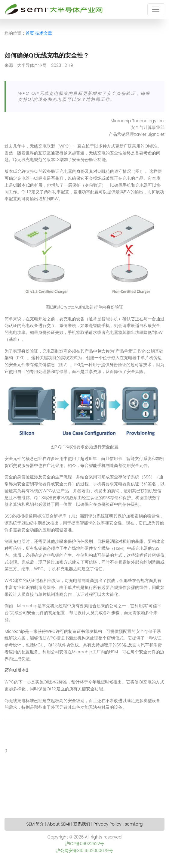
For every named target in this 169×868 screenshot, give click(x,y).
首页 (30, 33)
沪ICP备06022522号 (85, 844)
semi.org (134, 824)
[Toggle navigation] (156, 9)
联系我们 (82, 824)
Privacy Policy (108, 824)
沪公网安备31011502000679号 (84, 851)
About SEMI (58, 824)
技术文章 (44, 33)
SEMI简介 (35, 824)
